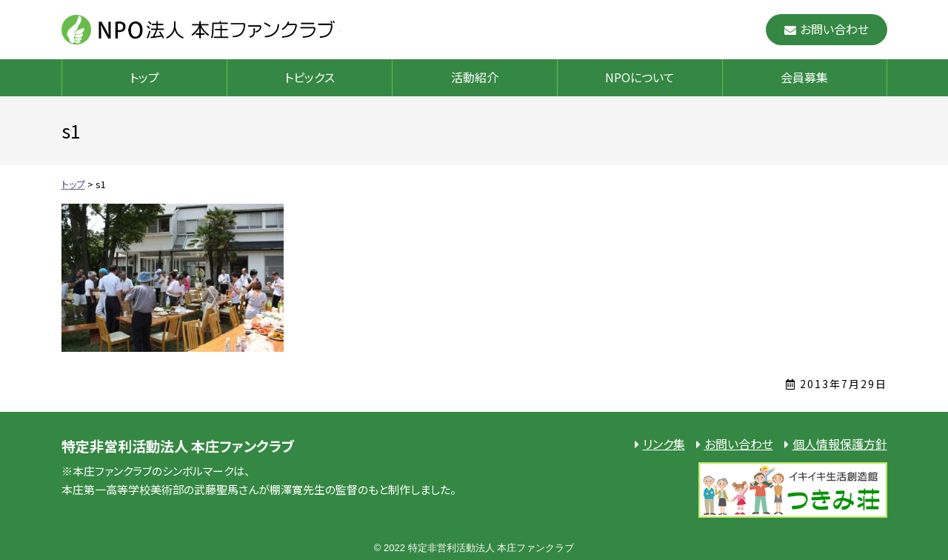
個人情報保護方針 (840, 444)
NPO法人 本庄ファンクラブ (201, 30)
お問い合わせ (834, 29)
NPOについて (640, 77)
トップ (144, 77)
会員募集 (804, 77)
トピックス (310, 77)
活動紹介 (475, 77)
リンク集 (664, 444)
